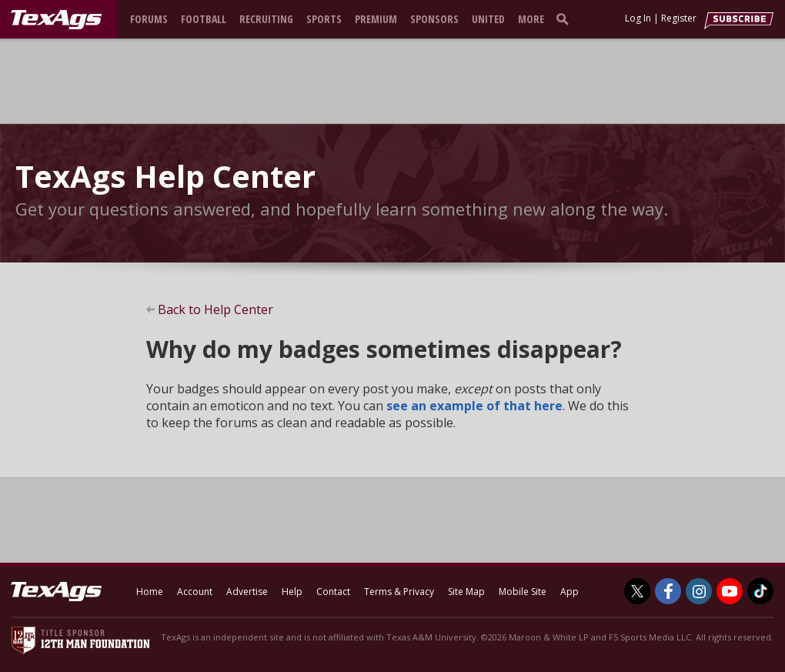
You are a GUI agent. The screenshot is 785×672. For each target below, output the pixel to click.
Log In (638, 18)
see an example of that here (474, 406)
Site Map (466, 592)
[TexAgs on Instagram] (699, 591)
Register (679, 18)
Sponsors (434, 19)
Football (204, 19)
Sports (324, 19)
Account (195, 592)
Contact (333, 592)
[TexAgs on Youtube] (730, 591)
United (488, 19)
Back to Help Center (215, 309)
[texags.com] (56, 20)
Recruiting (266, 19)
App (570, 592)
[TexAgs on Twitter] (637, 591)
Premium (376, 19)
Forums (149, 19)
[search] (566, 18)
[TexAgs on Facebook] (668, 591)
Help (292, 592)
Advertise (247, 592)
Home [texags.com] (150, 592)
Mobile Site (523, 592)
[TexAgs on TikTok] (760, 591)
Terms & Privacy (399, 592)
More (531, 19)
